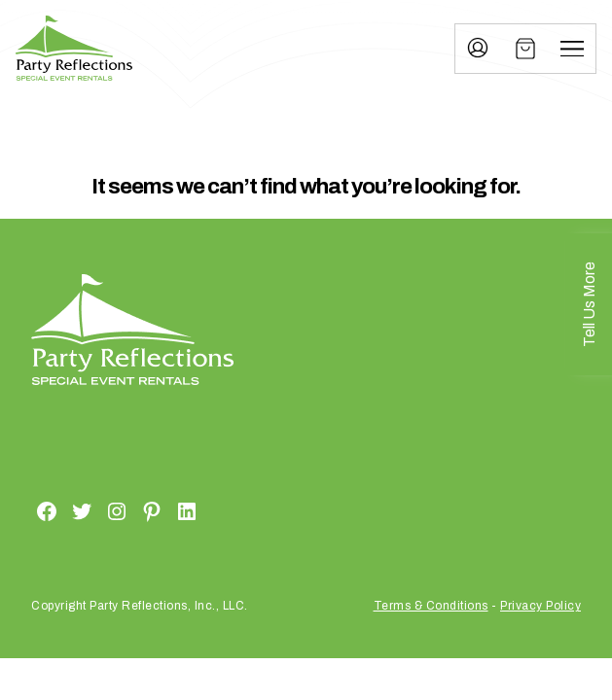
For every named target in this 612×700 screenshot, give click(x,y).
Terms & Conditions (431, 606)
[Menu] (572, 49)
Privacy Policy (540, 606)
